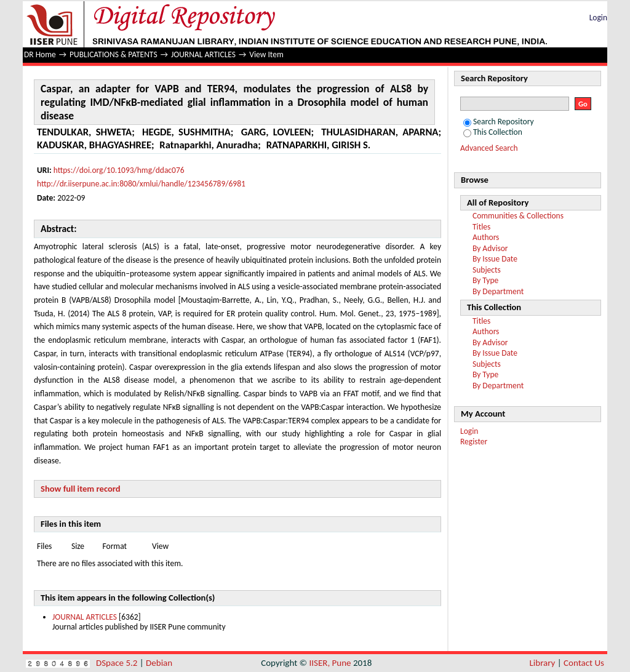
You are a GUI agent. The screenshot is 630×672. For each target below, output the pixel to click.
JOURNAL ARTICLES (203, 54)
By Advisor (490, 248)
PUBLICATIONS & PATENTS (114, 54)
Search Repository (499, 122)
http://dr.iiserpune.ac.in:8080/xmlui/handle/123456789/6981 (141, 184)
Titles (481, 227)
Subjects (487, 270)
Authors (486, 237)
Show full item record (81, 489)
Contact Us (584, 663)
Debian (159, 663)
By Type (485, 280)
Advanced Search (489, 148)
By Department (498, 291)
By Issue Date (495, 259)
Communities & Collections (518, 216)
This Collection (493, 132)
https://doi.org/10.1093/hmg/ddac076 (119, 170)
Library (543, 663)
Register (474, 442)
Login (598, 18)
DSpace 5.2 (118, 663)
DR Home (40, 54)
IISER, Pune (330, 663)
